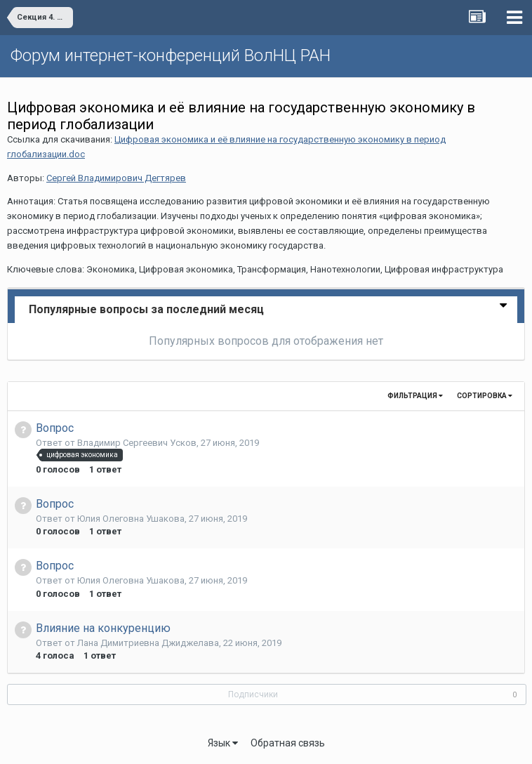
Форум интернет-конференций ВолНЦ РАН (171, 55)
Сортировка (485, 396)
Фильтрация (415, 396)
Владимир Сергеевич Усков (137, 443)
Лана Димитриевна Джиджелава (148, 643)
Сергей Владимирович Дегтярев (116, 178)
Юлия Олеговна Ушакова (131, 519)
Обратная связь (288, 743)
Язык (223, 743)
